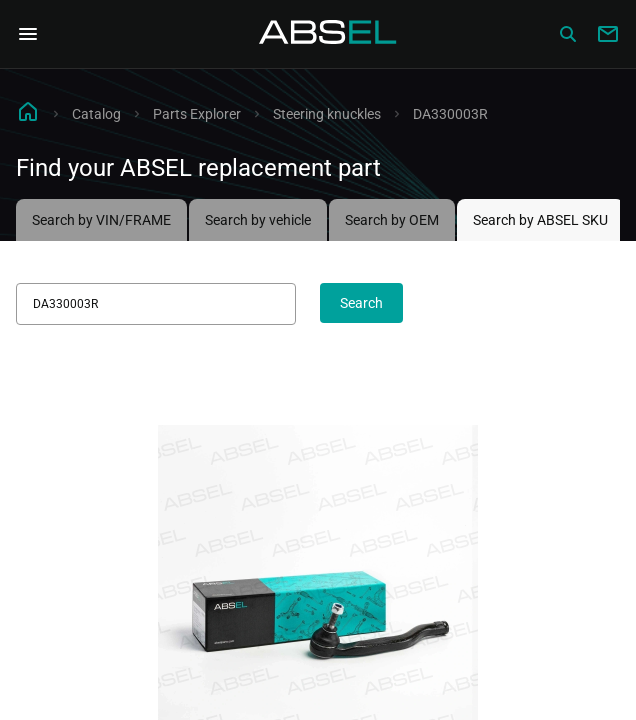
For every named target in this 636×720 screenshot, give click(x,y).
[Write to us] (608, 34)
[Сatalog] (568, 34)
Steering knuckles (327, 114)
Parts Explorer (197, 114)
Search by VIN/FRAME (101, 220)
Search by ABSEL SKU (540, 220)
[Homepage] (328, 34)
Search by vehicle (258, 220)
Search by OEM (392, 220)
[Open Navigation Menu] (28, 34)
